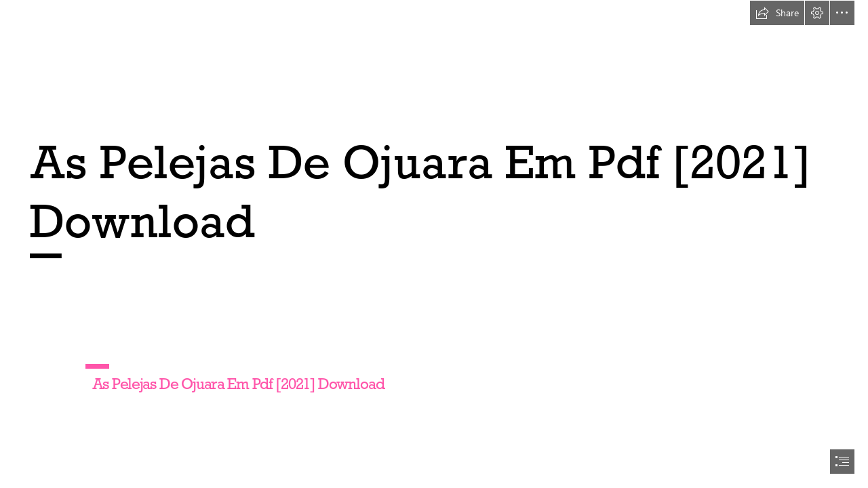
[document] (434, 244)
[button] (777, 13)
